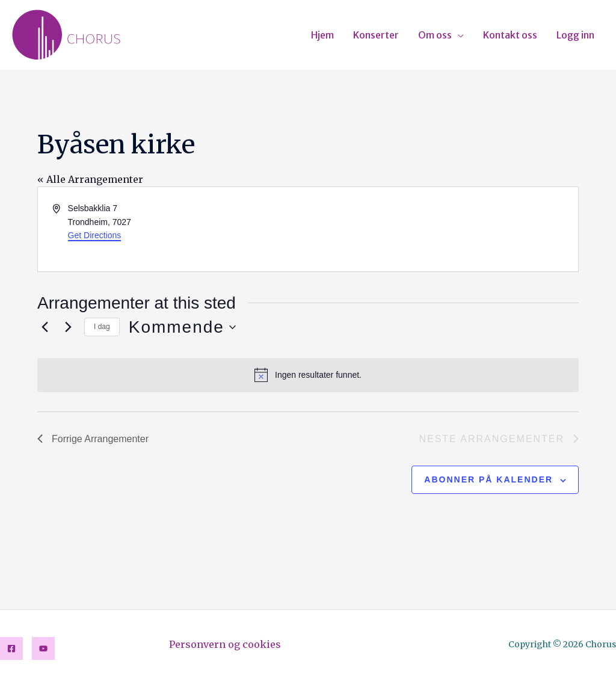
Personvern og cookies (225, 644)
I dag (102, 327)
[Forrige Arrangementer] (45, 327)
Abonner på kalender (488, 479)
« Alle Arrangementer (90, 179)
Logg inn (575, 35)
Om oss (435, 35)
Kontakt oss (510, 35)
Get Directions (95, 235)
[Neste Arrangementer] (68, 327)
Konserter (376, 35)
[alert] (308, 375)
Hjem (322, 35)
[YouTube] (43, 648)
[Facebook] (11, 648)
